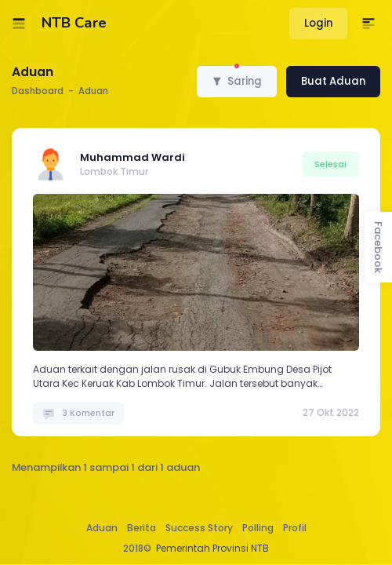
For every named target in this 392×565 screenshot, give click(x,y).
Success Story (199, 528)
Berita (142, 528)
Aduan (102, 528)
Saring (237, 77)
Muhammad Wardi (132, 157)
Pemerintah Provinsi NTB (212, 548)
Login (318, 23)
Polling (258, 528)
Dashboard (38, 91)
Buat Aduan (333, 81)
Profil (295, 528)
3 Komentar (78, 413)
